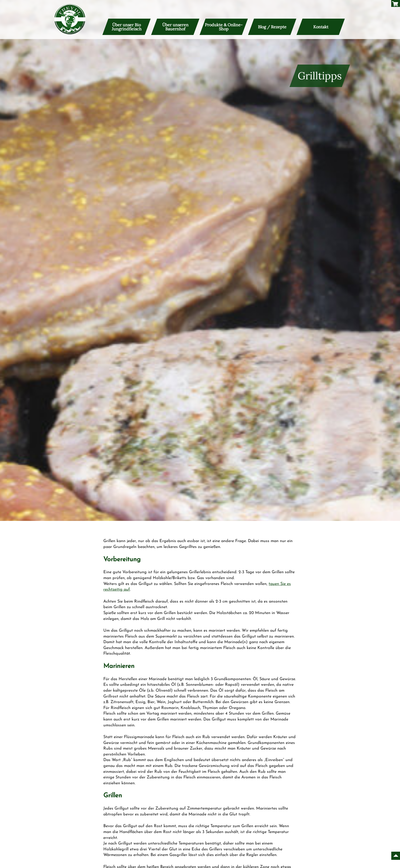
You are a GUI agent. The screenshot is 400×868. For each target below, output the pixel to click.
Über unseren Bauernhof (175, 27)
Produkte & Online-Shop (224, 27)
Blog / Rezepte (272, 27)
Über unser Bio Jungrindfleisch (127, 27)
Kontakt (321, 27)
